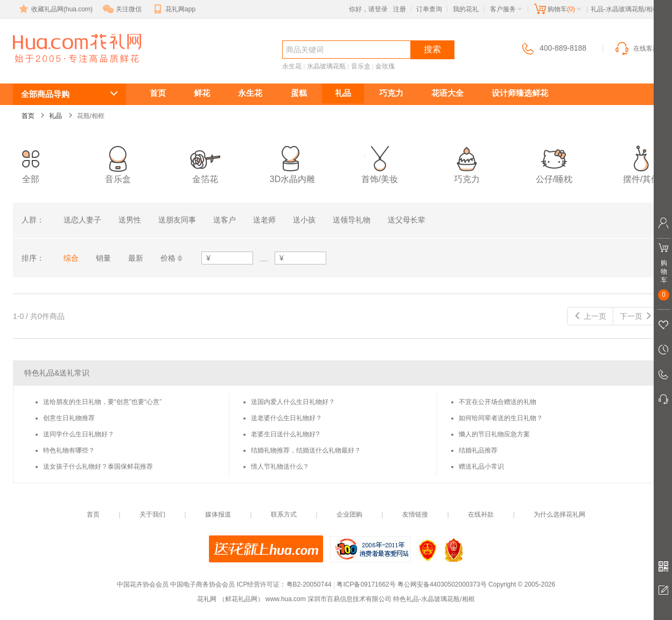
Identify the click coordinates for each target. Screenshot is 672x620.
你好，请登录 (368, 9)
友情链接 (415, 514)
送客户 (225, 220)
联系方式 (284, 514)
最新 (136, 258)
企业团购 (349, 514)
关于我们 (152, 514)
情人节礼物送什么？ (280, 466)
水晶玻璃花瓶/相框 (61, 68)
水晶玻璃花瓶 (326, 66)
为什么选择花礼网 (559, 514)
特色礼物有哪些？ (69, 450)
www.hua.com (286, 599)
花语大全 (447, 93)
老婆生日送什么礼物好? (285, 434)
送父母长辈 (407, 220)
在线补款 (481, 514)
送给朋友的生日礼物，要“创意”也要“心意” (102, 402)
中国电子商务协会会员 (202, 584)
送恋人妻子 (82, 220)
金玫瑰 (385, 66)
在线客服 (636, 48)
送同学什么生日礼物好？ (79, 434)
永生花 (292, 66)
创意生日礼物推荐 (69, 418)
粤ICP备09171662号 (366, 584)
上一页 (590, 316)
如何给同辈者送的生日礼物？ (501, 418)
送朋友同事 (177, 220)
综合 (71, 258)
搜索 (432, 49)
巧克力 (391, 93)
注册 (400, 9)
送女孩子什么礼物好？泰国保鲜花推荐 (98, 466)
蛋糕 (299, 93)
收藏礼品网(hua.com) (55, 9)
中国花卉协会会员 (143, 584)
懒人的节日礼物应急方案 (494, 434)
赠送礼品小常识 (481, 466)
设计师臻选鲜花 (520, 93)
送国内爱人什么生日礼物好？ (293, 402)
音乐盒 (361, 66)
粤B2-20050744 (309, 584)
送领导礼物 (352, 220)
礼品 (343, 93)
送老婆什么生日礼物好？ (286, 418)
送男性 (130, 220)
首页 (158, 93)
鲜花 (202, 93)
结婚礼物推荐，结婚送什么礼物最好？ (306, 450)
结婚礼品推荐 (478, 450)
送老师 (264, 220)
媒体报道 (218, 514)
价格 (168, 258)
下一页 (636, 316)
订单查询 (429, 9)
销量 (103, 258)
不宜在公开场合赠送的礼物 (498, 402)
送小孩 (304, 220)
